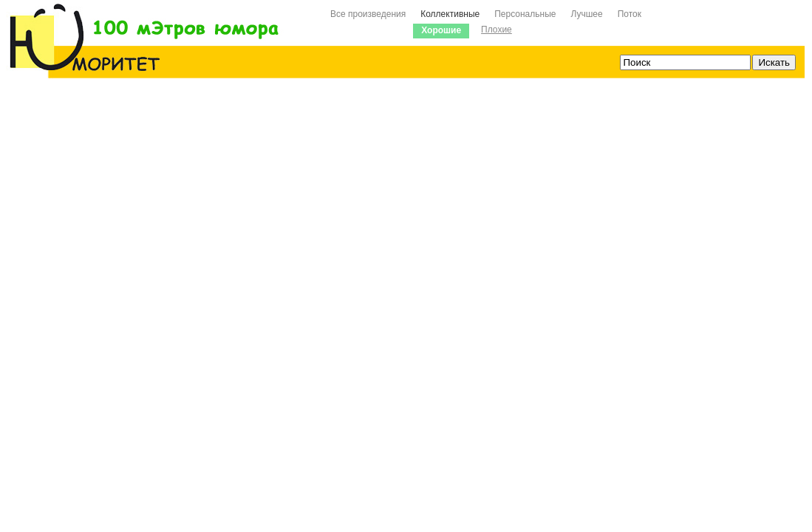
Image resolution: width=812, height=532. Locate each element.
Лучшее (586, 14)
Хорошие (441, 30)
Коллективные (450, 14)
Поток (630, 14)
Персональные (525, 14)
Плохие (497, 30)
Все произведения (368, 14)
